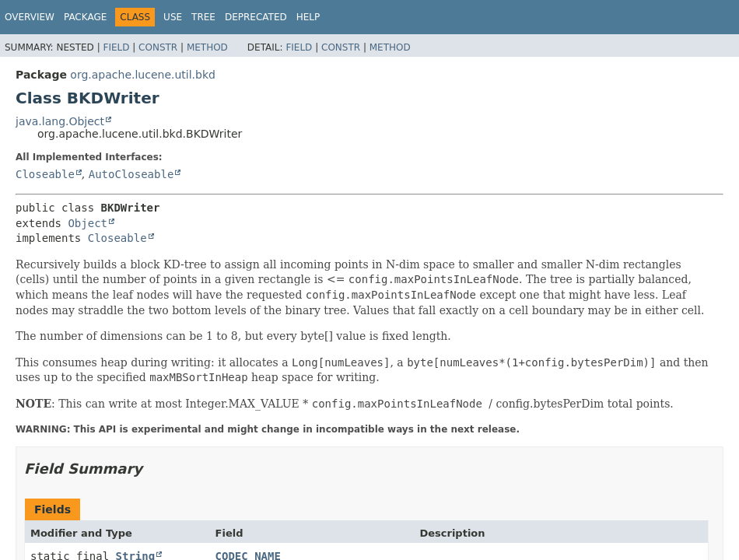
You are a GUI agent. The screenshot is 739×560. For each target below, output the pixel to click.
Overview (30, 17)
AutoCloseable (131, 174)
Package (85, 17)
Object (88, 223)
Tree (203, 17)
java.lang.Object (60, 121)
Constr (158, 47)
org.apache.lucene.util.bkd (143, 75)
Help (308, 17)
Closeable (45, 174)
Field (116, 47)
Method (207, 47)
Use (173, 17)
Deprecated (256, 17)
